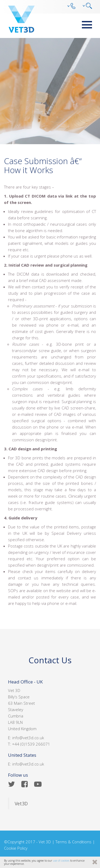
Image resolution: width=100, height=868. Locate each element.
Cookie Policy (16, 848)
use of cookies (61, 861)
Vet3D (21, 803)
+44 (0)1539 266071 (31, 744)
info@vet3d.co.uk (28, 738)
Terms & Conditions (73, 842)
